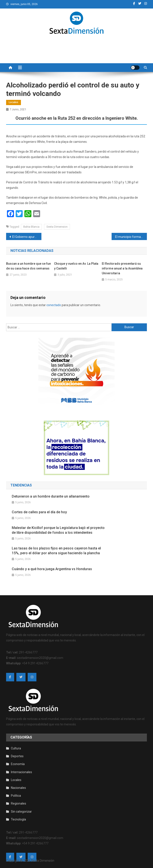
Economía (18, 764)
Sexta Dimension (57, 227)
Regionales (19, 803)
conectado (54, 305)
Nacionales (18, 788)
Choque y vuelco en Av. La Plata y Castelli (76, 266)
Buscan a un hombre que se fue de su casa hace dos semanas (28, 266)
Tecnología (18, 819)
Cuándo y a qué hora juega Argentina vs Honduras (52, 569)
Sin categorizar (21, 812)
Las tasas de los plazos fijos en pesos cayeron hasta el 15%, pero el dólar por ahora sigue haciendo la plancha (56, 551)
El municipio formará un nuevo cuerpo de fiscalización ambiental (131, 237)
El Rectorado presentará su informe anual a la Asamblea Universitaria (122, 268)
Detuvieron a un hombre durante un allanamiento (51, 496)
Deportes (17, 756)
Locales (14, 102)
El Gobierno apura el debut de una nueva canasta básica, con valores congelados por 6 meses (27, 237)
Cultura (16, 748)
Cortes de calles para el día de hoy (39, 512)
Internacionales (21, 772)
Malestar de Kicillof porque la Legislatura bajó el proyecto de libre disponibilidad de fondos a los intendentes (58, 530)
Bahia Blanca (31, 227)
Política (16, 796)
